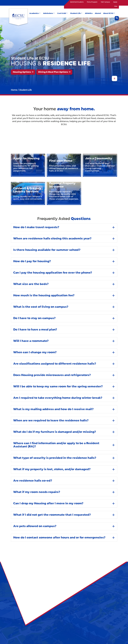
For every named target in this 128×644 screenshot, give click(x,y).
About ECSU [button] (108, 13)
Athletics (89, 13)
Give (116, 6)
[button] (40, 13)
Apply (115, 2)
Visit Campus (105, 2)
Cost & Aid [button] (62, 13)
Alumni (98, 13)
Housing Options (22, 72)
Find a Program (92, 2)
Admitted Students (77, 2)
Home (14, 90)
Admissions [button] (48, 13)
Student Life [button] (75, 13)
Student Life (25, 90)
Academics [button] (34, 13)
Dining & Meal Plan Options (53, 72)
